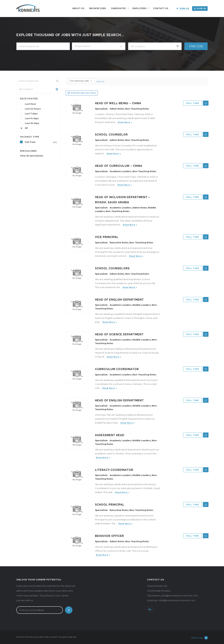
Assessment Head (110, 435)
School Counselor (111, 135)
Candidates (118, 8)
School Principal (110, 505)
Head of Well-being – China (118, 103)
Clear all (100, 81)
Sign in (200, 8)
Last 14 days (32, 118)
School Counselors (112, 268)
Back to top (200, 638)
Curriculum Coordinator (117, 369)
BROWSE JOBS (98, 8)
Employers (139, 8)
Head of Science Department (119, 334)
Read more (124, 122)
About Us (78, 8)
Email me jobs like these (83, 93)
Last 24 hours (33, 109)
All (26, 128)
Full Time (42, 142)
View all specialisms (32, 156)
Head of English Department (119, 300)
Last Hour (31, 104)
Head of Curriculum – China (119, 166)
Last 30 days (32, 123)
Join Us (184, 8)
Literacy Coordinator (114, 470)
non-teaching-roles (81, 81)
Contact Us (161, 8)
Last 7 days (31, 114)
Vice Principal (107, 237)
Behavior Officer (109, 536)
